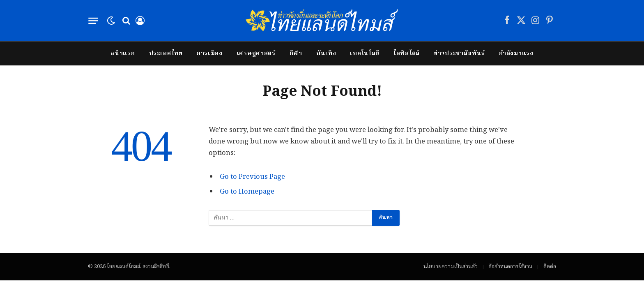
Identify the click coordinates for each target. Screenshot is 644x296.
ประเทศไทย (166, 53)
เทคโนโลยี (365, 53)
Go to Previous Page (252, 177)
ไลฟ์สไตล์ (407, 53)
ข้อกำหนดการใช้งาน (511, 267)
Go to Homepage (247, 192)
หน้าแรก (123, 53)
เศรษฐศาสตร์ (256, 53)
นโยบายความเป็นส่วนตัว (451, 267)
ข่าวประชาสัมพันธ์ (459, 53)
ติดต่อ (550, 267)
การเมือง (210, 53)
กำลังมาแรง (516, 53)
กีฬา (296, 53)
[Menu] (93, 21)
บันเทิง (326, 53)
